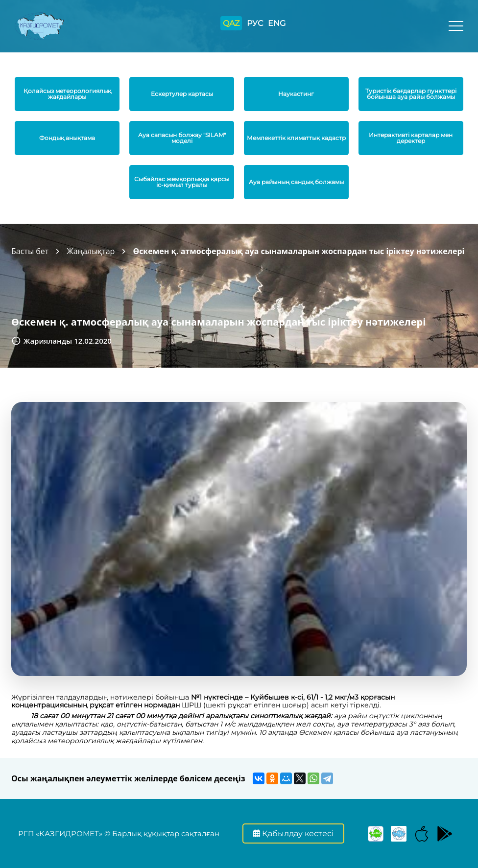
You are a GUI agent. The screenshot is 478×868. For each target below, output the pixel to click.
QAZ (231, 23)
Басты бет (30, 251)
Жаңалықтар (91, 251)
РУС (255, 23)
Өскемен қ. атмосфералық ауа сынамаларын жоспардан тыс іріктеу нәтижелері (299, 251)
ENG (277, 23)
